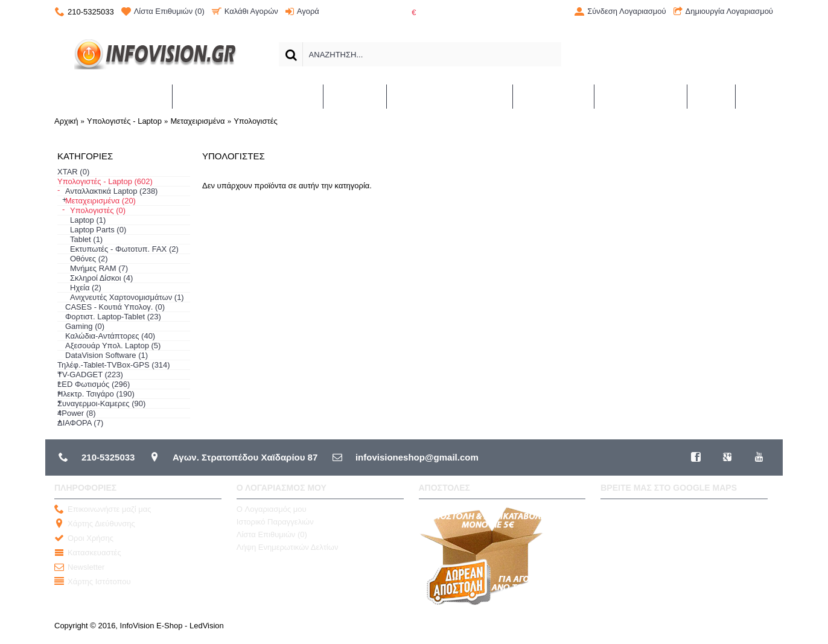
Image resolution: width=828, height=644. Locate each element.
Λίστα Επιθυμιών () (272, 534)
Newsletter (79, 568)
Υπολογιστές (256, 121)
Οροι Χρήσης (84, 539)
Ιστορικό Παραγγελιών (275, 522)
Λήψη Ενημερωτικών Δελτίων (288, 547)
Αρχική (66, 121)
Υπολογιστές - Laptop (124, 121)
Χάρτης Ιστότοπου (93, 582)
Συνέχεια (747, 221)
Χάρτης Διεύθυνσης (95, 524)
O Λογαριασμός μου (272, 509)
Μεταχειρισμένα (197, 121)
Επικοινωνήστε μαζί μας (103, 510)
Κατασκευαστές (88, 553)
